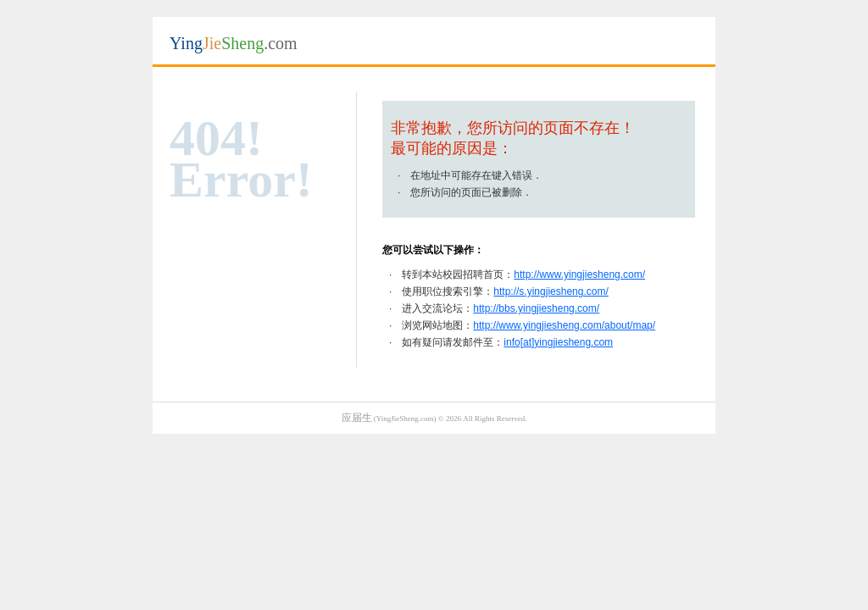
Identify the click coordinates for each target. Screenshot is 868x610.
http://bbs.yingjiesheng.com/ (536, 308)
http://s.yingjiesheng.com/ (551, 291)
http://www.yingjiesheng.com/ (579, 274)
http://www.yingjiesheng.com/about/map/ (564, 325)
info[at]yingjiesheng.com (558, 342)
